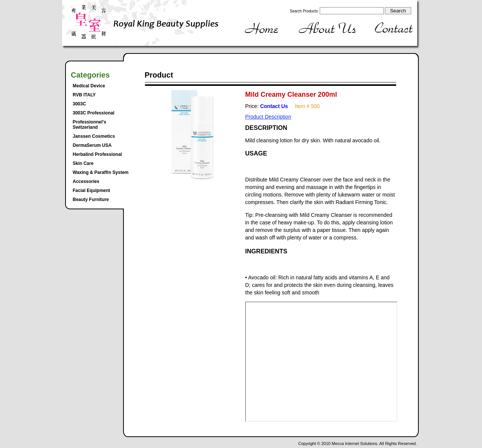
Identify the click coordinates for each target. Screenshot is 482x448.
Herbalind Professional (97, 154)
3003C (79, 104)
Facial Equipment (91, 190)
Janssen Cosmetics (94, 136)
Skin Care (83, 163)
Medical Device (89, 86)
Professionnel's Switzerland (89, 125)
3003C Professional (94, 113)
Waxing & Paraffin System (101, 172)
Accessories (86, 181)
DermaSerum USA (92, 145)
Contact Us (274, 106)
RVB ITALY (84, 95)
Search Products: (304, 11)
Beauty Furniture (91, 200)
